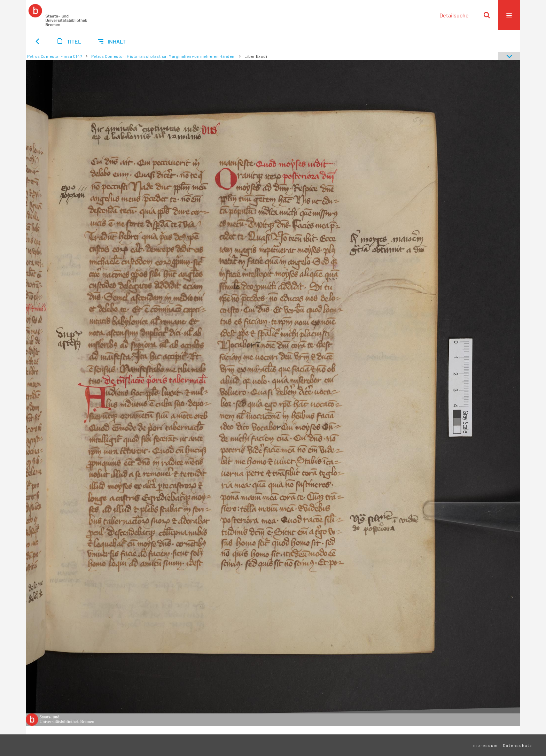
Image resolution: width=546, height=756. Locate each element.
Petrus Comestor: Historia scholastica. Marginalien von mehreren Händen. (163, 56)
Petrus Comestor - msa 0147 (55, 56)
